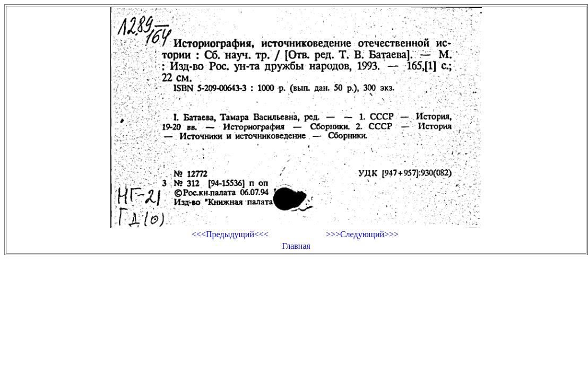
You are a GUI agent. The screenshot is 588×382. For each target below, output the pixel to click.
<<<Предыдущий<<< (230, 234)
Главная (296, 246)
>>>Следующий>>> (362, 234)
